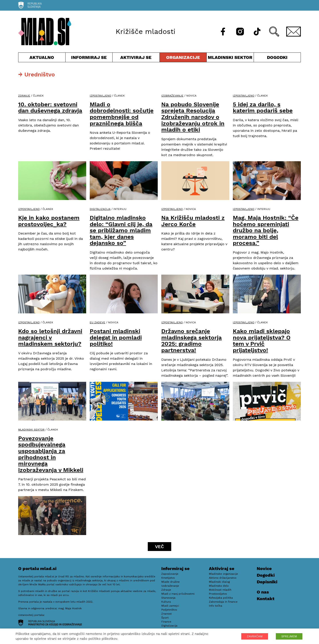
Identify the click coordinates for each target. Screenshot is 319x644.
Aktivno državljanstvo (223, 578)
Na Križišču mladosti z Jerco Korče (193, 221)
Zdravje (24, 96)
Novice (264, 568)
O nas (263, 592)
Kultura (166, 602)
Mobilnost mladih (220, 590)
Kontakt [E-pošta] (266, 599)
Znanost (166, 614)
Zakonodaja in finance (223, 602)
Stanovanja (168, 598)
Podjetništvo (169, 610)
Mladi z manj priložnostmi (178, 594)
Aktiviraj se (136, 58)
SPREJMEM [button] (289, 636)
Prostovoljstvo (218, 594)
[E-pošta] (294, 32)
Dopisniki (267, 582)
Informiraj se (89, 58)
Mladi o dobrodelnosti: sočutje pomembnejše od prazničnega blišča (122, 114)
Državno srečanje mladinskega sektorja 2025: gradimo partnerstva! (192, 341)
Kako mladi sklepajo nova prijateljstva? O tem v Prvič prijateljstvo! (262, 341)
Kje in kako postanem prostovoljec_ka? (49, 221)
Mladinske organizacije (223, 574)
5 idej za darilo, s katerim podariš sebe (263, 108)
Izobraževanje (172, 96)
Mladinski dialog (219, 582)
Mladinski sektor (230, 58)
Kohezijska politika (221, 598)
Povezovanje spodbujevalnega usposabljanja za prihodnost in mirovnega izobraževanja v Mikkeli (51, 454)
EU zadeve (97, 322)
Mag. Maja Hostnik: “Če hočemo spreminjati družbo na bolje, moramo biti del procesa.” (266, 230)
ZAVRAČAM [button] (255, 636)
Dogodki (277, 57)
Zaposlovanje (170, 574)
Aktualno (42, 58)
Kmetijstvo (168, 578)
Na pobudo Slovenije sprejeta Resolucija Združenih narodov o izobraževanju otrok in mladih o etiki (193, 117)
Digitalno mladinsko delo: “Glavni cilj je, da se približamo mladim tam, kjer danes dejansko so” (121, 230)
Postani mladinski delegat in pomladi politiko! (116, 337)
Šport (165, 618)
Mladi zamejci (170, 606)
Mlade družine (170, 582)
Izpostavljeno (100, 96)
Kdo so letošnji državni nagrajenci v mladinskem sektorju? (50, 337)
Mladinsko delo (219, 586)
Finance (166, 622)
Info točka (216, 606)
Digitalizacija (100, 209)
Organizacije (183, 58)
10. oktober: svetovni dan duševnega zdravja (50, 108)
